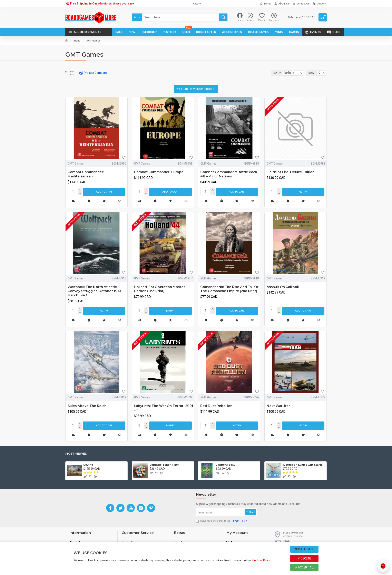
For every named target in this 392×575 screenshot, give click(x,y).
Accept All (304, 567)
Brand (77, 41)
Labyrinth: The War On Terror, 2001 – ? (164, 408)
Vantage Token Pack (164, 465)
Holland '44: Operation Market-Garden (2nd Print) (160, 289)
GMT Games (76, 164)
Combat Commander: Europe (159, 172)
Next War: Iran (279, 406)
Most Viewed (76, 454)
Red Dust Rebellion (216, 406)
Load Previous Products (198, 89)
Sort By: (274, 73)
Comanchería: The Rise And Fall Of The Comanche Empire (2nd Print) (229, 289)
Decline (304, 558)
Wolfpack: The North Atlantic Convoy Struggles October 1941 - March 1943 (95, 291)
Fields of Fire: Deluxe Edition (291, 172)
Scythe (88, 465)
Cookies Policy (262, 560)
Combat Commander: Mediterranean (86, 174)
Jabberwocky (226, 465)
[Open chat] (383, 566)
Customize (305, 549)
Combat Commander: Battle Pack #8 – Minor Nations (229, 174)
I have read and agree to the (222, 521)
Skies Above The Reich (87, 406)
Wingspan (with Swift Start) (302, 465)
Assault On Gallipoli (283, 287)
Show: (312, 73)
